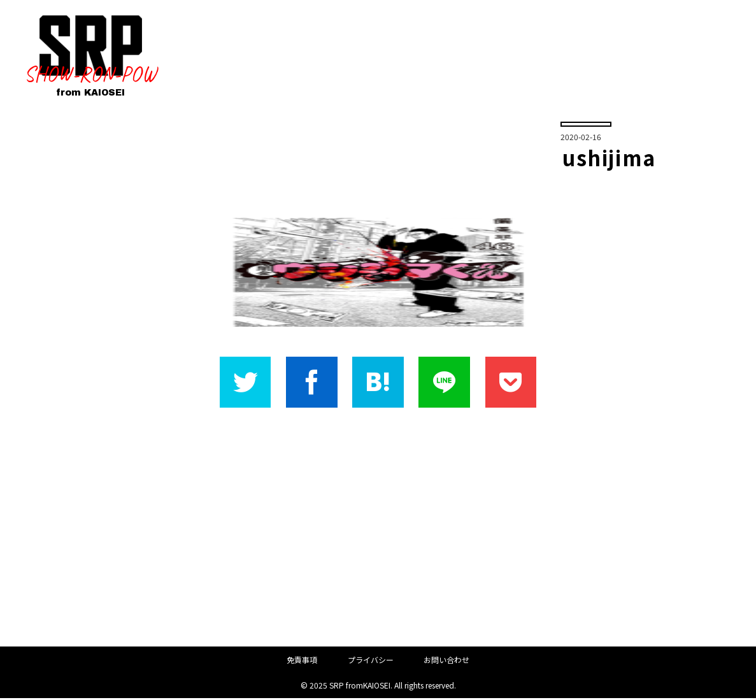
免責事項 (302, 661)
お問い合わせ (446, 661)
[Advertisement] (378, 529)
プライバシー (371, 661)
